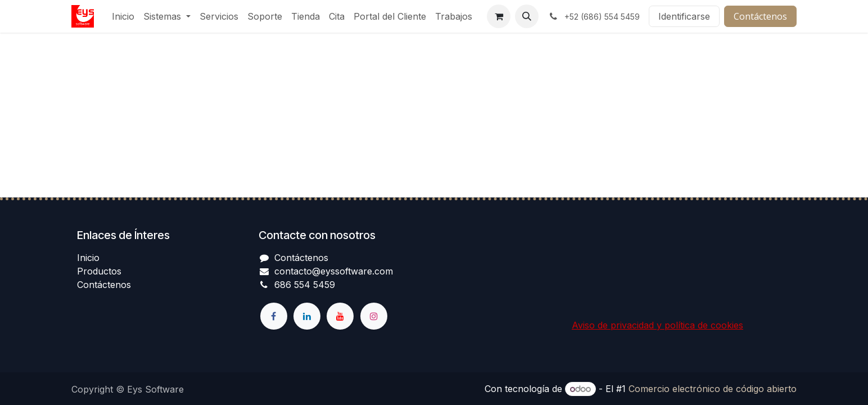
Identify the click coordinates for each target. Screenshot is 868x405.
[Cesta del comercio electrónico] (499, 16)
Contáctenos (760, 16)
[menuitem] (123, 16)
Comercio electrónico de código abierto (713, 389)
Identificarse (684, 16)
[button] (527, 16)
